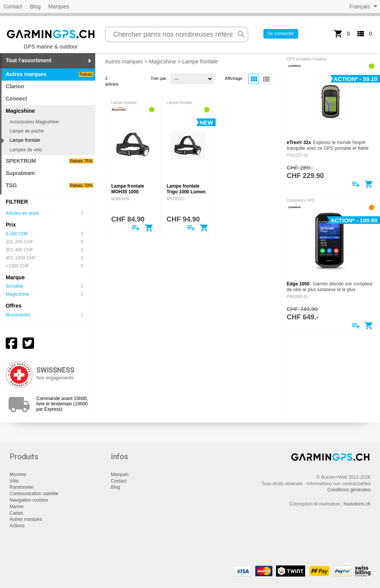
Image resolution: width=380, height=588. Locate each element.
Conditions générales (349, 490)
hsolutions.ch (357, 504)
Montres (18, 475)
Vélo (14, 481)
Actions (17, 526)
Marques (58, 6)
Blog (35, 6)
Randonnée (21, 487)
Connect (16, 99)
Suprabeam (20, 173)
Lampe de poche (27, 131)
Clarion (15, 86)
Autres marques (50, 74)
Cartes (16, 513)
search (241, 34)
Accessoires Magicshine (34, 122)
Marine (17, 507)
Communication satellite (34, 494)
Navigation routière (29, 500)
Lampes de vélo (26, 150)
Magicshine (163, 62)
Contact (13, 6)
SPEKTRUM (50, 161)
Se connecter (281, 34)
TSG (50, 185)
